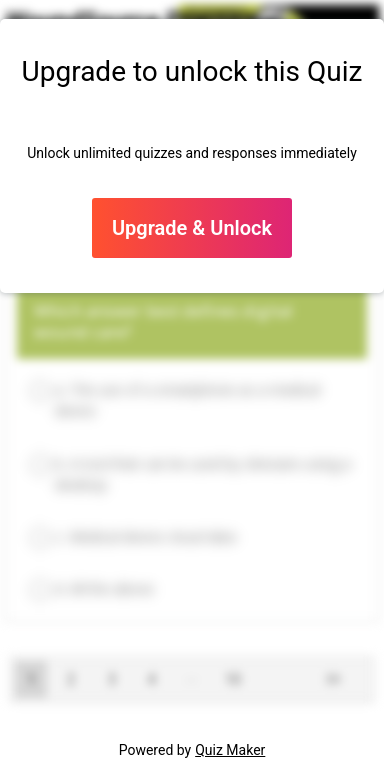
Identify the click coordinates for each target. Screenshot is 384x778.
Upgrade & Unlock (192, 228)
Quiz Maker (230, 750)
